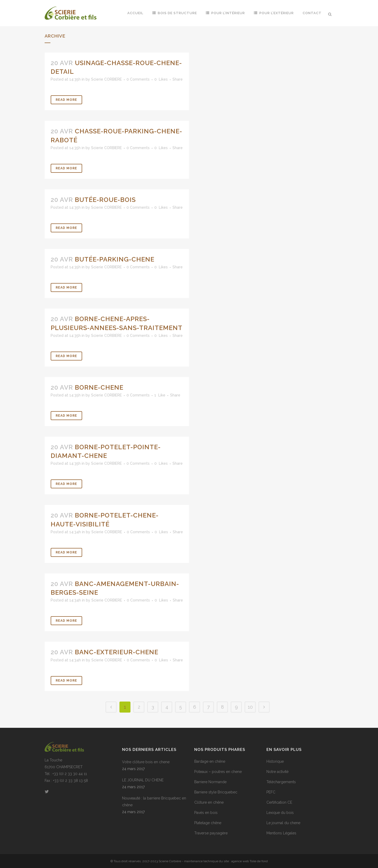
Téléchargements (281, 782)
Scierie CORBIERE (106, 79)
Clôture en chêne (209, 802)
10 (250, 707)
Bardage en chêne (210, 761)
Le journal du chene (283, 823)
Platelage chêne (208, 823)
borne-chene (99, 387)
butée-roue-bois (105, 200)
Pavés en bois (206, 813)
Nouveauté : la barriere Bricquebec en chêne (154, 802)
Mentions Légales (281, 833)
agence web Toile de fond (250, 861)
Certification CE (279, 802)
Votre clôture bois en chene (146, 762)
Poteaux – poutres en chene (218, 772)
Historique (275, 761)
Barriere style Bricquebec (216, 792)
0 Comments (138, 79)
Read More (66, 100)
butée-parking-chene (115, 259)
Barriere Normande (210, 782)
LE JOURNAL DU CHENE (143, 780)
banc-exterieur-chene (117, 652)
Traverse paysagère (211, 833)
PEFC (271, 792)
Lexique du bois (280, 813)
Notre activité (277, 772)
